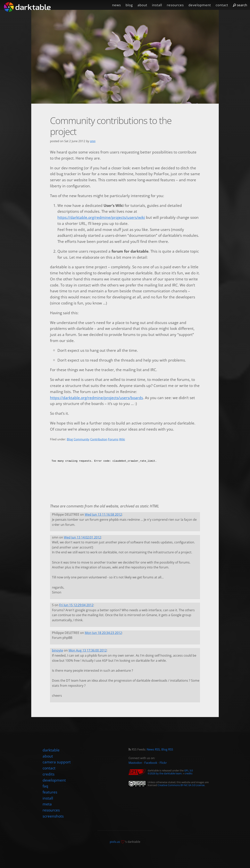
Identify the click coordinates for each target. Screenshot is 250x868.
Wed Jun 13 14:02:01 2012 (82, 537)
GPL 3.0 (188, 770)
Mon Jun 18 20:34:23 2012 (103, 633)
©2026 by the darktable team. (165, 773)
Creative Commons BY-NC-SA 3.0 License (181, 785)
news (117, 5)
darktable (51, 750)
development (200, 5)
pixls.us (115, 842)
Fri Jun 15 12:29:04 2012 (76, 605)
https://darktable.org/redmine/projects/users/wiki (101, 217)
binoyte (58, 650)
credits (188, 773)
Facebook (151, 763)
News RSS (153, 749)
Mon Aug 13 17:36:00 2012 (88, 650)
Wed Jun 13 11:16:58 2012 (103, 514)
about (142, 5)
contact (222, 5)
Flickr (163, 763)
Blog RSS (167, 749)
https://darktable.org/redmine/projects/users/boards (96, 398)
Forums (113, 439)
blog (129, 5)
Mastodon (135, 763)
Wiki (122, 439)
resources (175, 5)
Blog (70, 439)
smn (93, 141)
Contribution (99, 439)
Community (82, 439)
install (157, 5)
